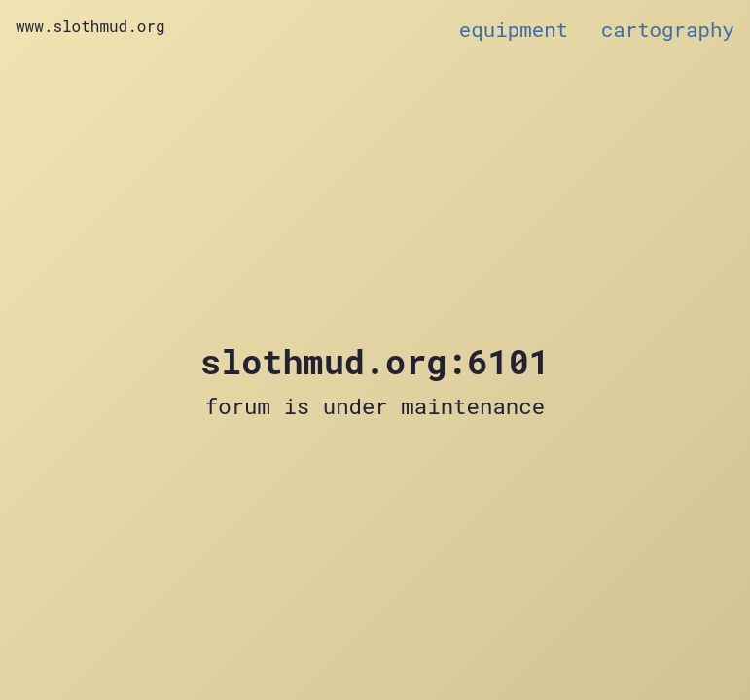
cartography (668, 29)
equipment (514, 29)
